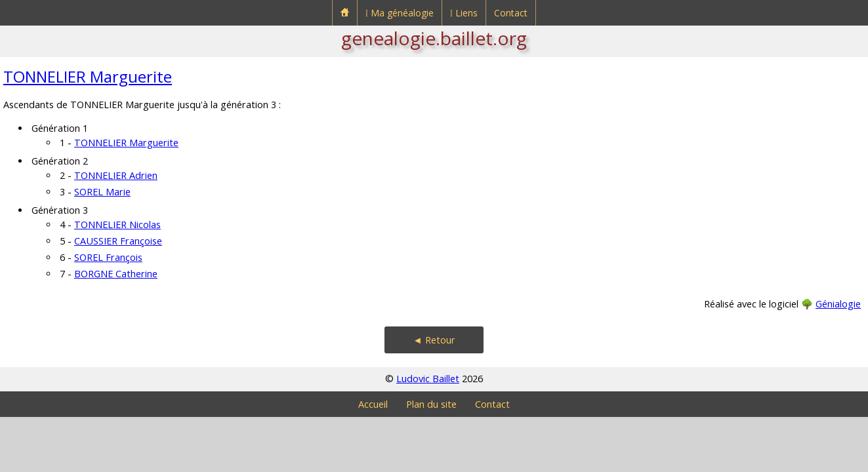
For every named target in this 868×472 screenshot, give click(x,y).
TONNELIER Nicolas (117, 225)
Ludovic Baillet (428, 379)
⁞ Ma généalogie (400, 13)
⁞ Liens (464, 13)
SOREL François (108, 257)
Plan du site (431, 404)
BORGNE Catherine (116, 274)
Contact (511, 13)
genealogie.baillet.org (434, 38)
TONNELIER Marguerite (88, 76)
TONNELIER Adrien (116, 175)
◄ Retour (434, 340)
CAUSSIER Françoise (118, 241)
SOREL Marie (102, 192)
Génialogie (838, 304)
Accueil (373, 404)
